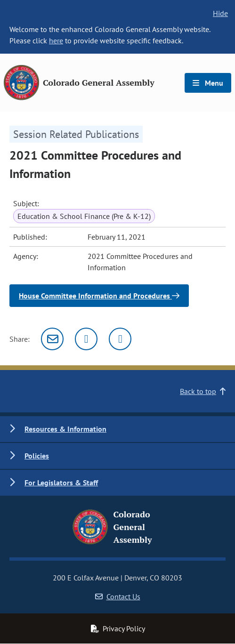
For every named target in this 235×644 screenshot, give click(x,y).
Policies (37, 456)
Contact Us (118, 596)
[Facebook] (120, 339)
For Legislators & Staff (61, 483)
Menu (208, 83)
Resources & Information (65, 429)
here (56, 40)
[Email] (52, 339)
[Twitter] (86, 339)
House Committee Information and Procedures (99, 296)
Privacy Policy (118, 628)
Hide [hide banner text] (220, 13)
